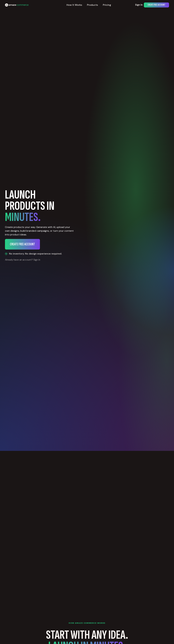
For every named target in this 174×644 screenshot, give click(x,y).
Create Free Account (156, 5)
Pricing (107, 5)
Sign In (139, 5)
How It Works (74, 5)
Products (92, 5)
